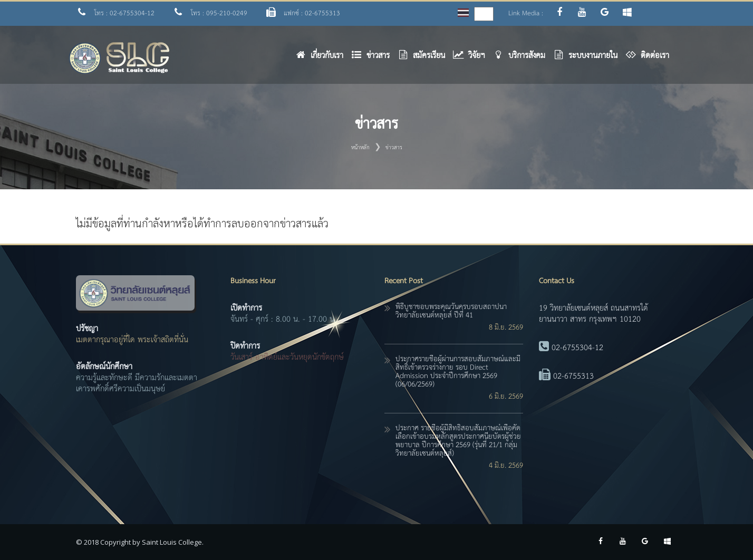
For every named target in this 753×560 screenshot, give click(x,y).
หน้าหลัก (360, 148)
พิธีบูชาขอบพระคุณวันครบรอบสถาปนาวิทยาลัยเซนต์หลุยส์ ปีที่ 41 (451, 311)
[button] (374, 58)
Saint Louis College (172, 542)
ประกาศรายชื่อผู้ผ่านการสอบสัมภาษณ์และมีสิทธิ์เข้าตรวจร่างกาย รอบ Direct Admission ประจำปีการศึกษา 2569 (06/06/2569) (458, 372)
